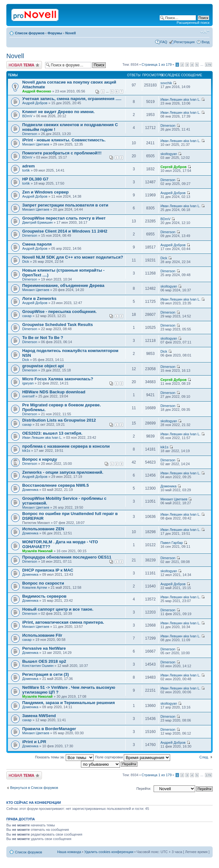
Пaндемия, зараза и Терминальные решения (69, 703)
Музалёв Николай (37, 551)
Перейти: (144, 789)
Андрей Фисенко (37, 91)
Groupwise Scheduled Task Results (58, 325)
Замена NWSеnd (39, 716)
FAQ (164, 42)
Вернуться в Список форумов (34, 788)
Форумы (55, 33)
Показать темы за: (64, 757)
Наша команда (69, 852)
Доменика (30, 490)
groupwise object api (43, 366)
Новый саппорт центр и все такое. (58, 609)
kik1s (26, 451)
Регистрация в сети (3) (46, 674)
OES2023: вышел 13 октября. (52, 433)
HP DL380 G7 (35, 179)
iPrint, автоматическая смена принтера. (63, 622)
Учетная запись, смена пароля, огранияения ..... (72, 99)
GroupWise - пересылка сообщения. (60, 312)
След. (204, 757)
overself (28, 396)
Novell (71, 33)
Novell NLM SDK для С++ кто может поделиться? (73, 257)
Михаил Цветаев (36, 144)
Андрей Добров (35, 103)
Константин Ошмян (38, 666)
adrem (29, 166)
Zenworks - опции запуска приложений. (63, 472)
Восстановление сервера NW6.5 (56, 485)
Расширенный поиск (193, 23)
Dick (26, 261)
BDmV (27, 116)
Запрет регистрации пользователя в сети (65, 205)
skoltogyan (169, 154)
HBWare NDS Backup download (54, 392)
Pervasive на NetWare (44, 648)
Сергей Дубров (173, 167)
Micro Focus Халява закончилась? (58, 379)
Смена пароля (37, 244)
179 (209, 65)
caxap (27, 316)
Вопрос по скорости (43, 583)
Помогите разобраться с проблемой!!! (62, 153)
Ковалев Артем (35, 587)
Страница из (157, 64)
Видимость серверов (44, 596)
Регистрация (184, 42)
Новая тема (24, 65)
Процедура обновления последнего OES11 (67, 557)
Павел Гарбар (172, 543)
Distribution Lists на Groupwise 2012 (59, 420)
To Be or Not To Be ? (43, 338)
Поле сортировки (133, 757)
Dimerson (30, 134)
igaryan (28, 383)
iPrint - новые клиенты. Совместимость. (64, 140)
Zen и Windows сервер (45, 192)
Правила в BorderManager (49, 729)
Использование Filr (42, 635)
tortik (26, 170)
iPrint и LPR (34, 742)
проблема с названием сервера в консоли (66, 446)
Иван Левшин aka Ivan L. (180, 99)
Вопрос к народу (40, 459)
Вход (206, 42)
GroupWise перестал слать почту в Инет (64, 218)
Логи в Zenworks (39, 298)
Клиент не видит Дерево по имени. (58, 112)
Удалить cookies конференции (109, 852)
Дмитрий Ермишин (37, 222)
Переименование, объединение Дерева (63, 285)
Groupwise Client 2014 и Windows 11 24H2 (65, 231)
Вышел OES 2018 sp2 (44, 661)
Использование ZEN (43, 529)
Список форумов (30, 33)
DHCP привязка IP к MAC (48, 570)
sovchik (166, 83)
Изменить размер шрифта (205, 32)
